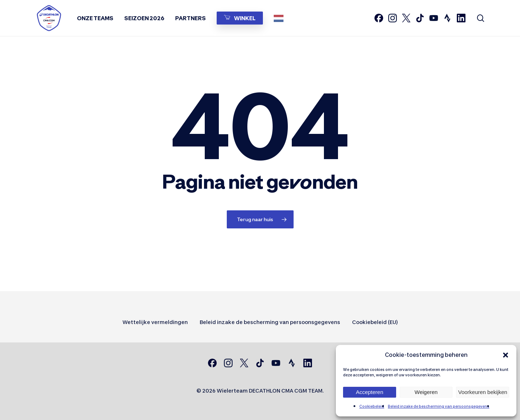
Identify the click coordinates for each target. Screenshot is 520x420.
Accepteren (369, 392)
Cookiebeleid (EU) (375, 322)
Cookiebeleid (372, 406)
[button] (506, 355)
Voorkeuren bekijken (483, 392)
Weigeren (426, 392)
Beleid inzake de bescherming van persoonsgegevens (439, 406)
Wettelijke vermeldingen (155, 322)
